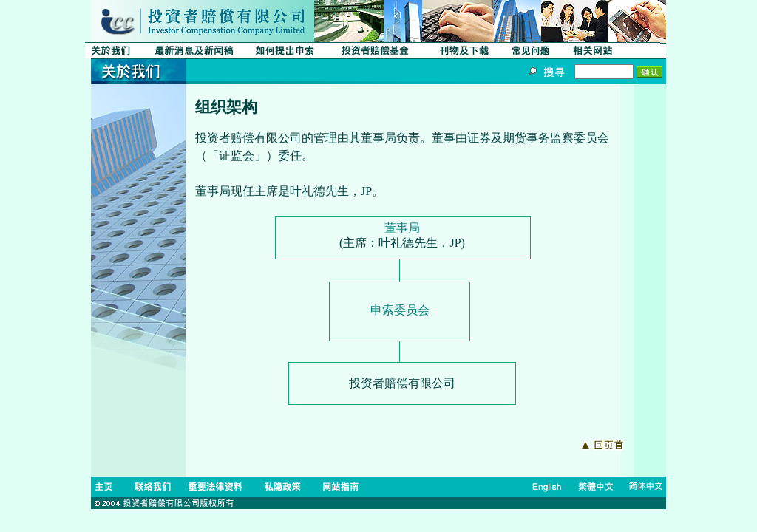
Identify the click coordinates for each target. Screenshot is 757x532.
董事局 (402, 228)
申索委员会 (400, 310)
